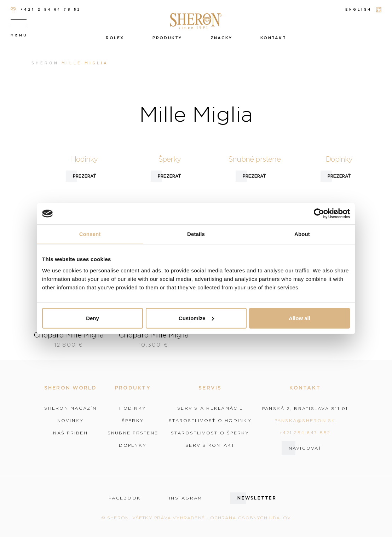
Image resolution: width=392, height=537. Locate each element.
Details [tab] (196, 234)
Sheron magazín (70, 408)
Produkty (167, 38)
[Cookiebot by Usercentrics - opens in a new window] (319, 214)
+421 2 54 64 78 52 (46, 10)
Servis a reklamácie (210, 408)
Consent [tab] (90, 234)
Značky (221, 38)
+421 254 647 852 (305, 432)
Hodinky (133, 408)
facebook (125, 498)
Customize (196, 318)
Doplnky (133, 445)
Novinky (71, 421)
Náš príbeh (70, 433)
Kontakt (273, 38)
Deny (93, 318)
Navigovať (305, 448)
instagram (186, 498)
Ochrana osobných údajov (251, 518)
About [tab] (302, 234)
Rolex (115, 38)
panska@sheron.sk (305, 420)
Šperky (133, 421)
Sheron (45, 63)
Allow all (299, 318)
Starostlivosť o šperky (210, 433)
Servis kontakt (210, 445)
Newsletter (257, 498)
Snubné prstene (133, 433)
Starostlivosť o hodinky (210, 421)
